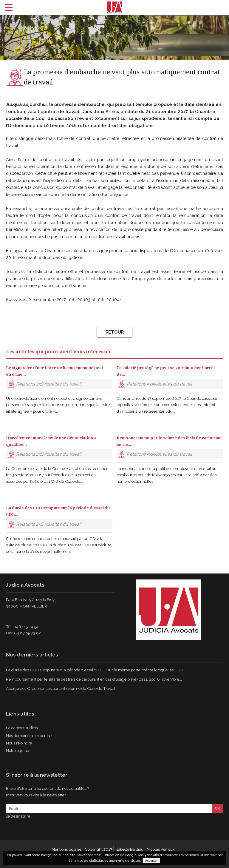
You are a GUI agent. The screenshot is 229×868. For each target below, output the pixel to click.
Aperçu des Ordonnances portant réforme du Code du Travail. (61, 688)
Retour (115, 333)
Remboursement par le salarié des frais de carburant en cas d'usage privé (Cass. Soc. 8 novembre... (94, 679)
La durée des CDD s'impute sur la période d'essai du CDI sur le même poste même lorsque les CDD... (96, 670)
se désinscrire (18, 816)
